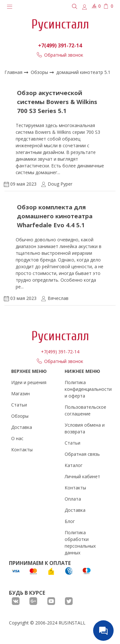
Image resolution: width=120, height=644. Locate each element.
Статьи (19, 405)
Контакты (22, 450)
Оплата (73, 499)
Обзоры (40, 72)
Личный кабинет (82, 476)
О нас (17, 438)
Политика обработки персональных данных (80, 543)
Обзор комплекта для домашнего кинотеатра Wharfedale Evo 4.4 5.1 (55, 216)
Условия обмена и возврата (85, 428)
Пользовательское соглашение (85, 410)
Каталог (74, 465)
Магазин (20, 394)
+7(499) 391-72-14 (60, 45)
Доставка (22, 427)
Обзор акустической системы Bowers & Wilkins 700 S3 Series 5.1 (57, 102)
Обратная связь (82, 454)
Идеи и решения (29, 382)
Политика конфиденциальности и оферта (88, 389)
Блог (70, 521)
